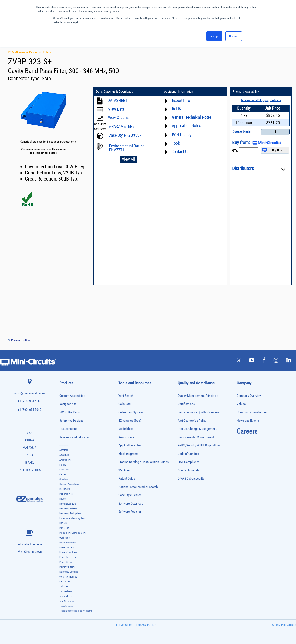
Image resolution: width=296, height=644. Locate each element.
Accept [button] (214, 36)
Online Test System (131, 412)
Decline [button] (234, 36)
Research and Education (75, 437)
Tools (176, 143)
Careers (247, 431)
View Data (116, 109)
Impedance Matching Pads (72, 518)
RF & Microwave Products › (25, 52)
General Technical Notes (191, 117)
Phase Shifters (67, 548)
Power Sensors (67, 562)
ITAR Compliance (189, 462)
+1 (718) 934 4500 (30, 401)
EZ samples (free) (130, 421)
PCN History (181, 135)
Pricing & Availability (246, 92)
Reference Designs (71, 421)
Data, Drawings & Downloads (114, 92)
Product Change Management (197, 429)
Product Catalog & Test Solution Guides (143, 462)
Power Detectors (68, 557)
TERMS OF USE (125, 625)
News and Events (248, 421)
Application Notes (186, 126)
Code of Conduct (188, 454)
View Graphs (118, 117)
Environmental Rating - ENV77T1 (128, 148)
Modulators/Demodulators (72, 533)
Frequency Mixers (68, 509)
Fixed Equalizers (68, 504)
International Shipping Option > (261, 100)
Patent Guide (127, 479)
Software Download (131, 503)
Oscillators (65, 538)
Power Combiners (68, 552)
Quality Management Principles (198, 396)
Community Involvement (253, 412)
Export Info (181, 100)
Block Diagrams (128, 454)
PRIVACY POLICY (146, 625)
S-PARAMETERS (121, 126)
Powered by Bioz (19, 340)
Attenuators (65, 460)
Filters (47, 52)
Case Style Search (130, 495)
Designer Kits (68, 404)
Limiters (63, 523)
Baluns (63, 465)
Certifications (186, 404)
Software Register (130, 512)
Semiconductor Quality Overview (198, 412)
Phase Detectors (67, 543)
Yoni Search (126, 396)
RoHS (176, 109)
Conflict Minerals (189, 470)
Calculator (125, 404)
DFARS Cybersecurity (191, 479)
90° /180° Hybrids (68, 577)
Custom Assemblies (72, 396)
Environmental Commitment (196, 437)
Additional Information (179, 92)
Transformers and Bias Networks (76, 611)
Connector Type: (25, 78)
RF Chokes (65, 582)
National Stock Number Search (138, 487)
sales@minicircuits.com (30, 393)
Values (241, 404)
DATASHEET (117, 100)
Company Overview (249, 396)
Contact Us (180, 151)
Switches (64, 587)
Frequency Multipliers (70, 513)
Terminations (66, 596)
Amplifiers (64, 455)
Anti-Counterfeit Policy (192, 421)
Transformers (66, 606)
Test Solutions (68, 429)
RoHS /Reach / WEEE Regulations (199, 445)
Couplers (64, 479)
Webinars (124, 470)
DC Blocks (65, 489)
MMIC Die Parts (69, 412)
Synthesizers (66, 591)
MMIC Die (64, 528)
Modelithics (126, 429)
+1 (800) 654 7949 (30, 410)
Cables (63, 475)
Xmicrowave (126, 437)
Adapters (64, 450)
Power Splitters (67, 567)
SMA (47, 78)
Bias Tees (64, 470)
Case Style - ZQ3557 (125, 135)
